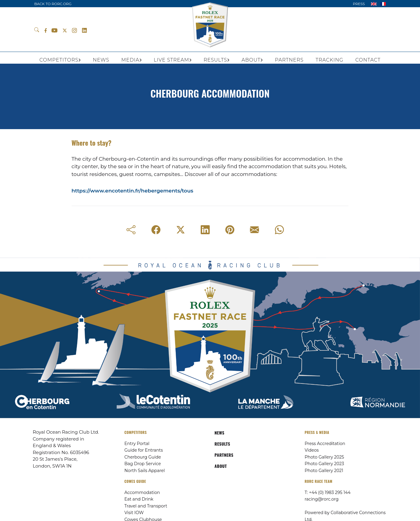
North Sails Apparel (145, 471)
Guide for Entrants (144, 450)
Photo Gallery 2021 (324, 471)
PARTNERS (224, 455)
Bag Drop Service (143, 464)
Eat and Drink (139, 499)
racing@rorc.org (322, 499)
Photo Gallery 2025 (324, 457)
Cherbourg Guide (143, 457)
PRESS (359, 4)
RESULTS (222, 444)
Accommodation (142, 492)
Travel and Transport (146, 506)
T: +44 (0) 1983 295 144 (328, 492)
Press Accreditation (325, 444)
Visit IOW (134, 513)
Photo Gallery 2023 (324, 464)
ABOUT (221, 466)
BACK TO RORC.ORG (53, 4)
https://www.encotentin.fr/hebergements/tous (132, 191)
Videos (312, 450)
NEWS (219, 433)
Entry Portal (137, 444)
